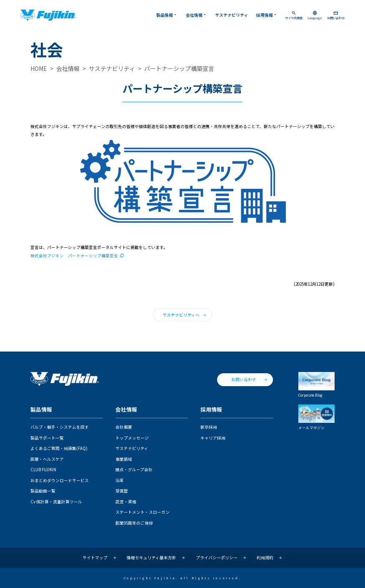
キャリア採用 (213, 438)
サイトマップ (95, 558)
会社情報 (196, 15)
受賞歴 (122, 491)
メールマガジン (316, 417)
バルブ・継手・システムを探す (60, 427)
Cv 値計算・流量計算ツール (56, 502)
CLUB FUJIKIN (43, 470)
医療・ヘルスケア (47, 459)
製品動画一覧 (43, 491)
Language (315, 15)
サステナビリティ (231, 15)
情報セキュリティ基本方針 (151, 558)
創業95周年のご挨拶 (134, 523)
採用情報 (267, 15)
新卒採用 (209, 427)
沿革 (120, 480)
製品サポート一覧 (47, 438)
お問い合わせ (336, 15)
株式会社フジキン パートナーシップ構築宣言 (74, 256)
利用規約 (265, 558)
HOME (39, 68)
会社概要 (124, 427)
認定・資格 (126, 502)
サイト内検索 (294, 15)
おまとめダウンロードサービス (60, 480)
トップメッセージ (132, 438)
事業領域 (124, 459)
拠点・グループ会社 (134, 470)
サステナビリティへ (181, 315)
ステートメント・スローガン (142, 512)
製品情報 (167, 15)
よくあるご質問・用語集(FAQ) (59, 448)
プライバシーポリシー (217, 558)
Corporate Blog (316, 384)
